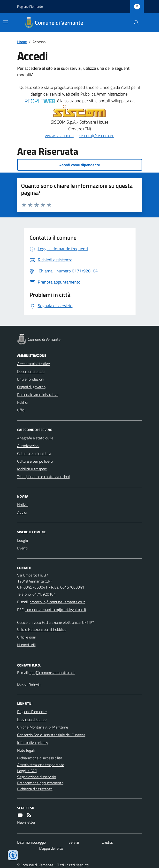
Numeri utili (26, 645)
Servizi (74, 842)
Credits (107, 842)
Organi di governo (31, 387)
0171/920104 (44, 594)
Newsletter (26, 822)
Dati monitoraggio (31, 842)
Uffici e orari (27, 637)
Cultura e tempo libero (35, 461)
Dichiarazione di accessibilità (40, 758)
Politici (22, 402)
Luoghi (23, 540)
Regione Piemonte (30, 6)
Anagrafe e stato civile (35, 438)
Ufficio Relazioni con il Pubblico (42, 629)
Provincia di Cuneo (32, 719)
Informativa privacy (33, 743)
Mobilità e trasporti (32, 469)
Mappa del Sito (51, 848)
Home (22, 42)
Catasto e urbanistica (34, 453)
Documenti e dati (31, 371)
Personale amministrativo (38, 395)
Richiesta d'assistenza (35, 789)
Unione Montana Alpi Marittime (43, 727)
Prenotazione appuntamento (40, 783)
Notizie (23, 505)
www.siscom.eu (59, 135)
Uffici (21, 410)
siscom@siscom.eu (97, 135)
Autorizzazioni (28, 446)
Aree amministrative (34, 364)
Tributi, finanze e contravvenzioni (43, 477)
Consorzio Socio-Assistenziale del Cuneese (51, 735)
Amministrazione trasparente (41, 765)
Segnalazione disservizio (37, 777)
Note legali (26, 750)
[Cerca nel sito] (134, 23)
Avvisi (22, 512)
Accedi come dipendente (80, 165)
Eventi (22, 548)
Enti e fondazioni (31, 379)
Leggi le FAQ (27, 771)
